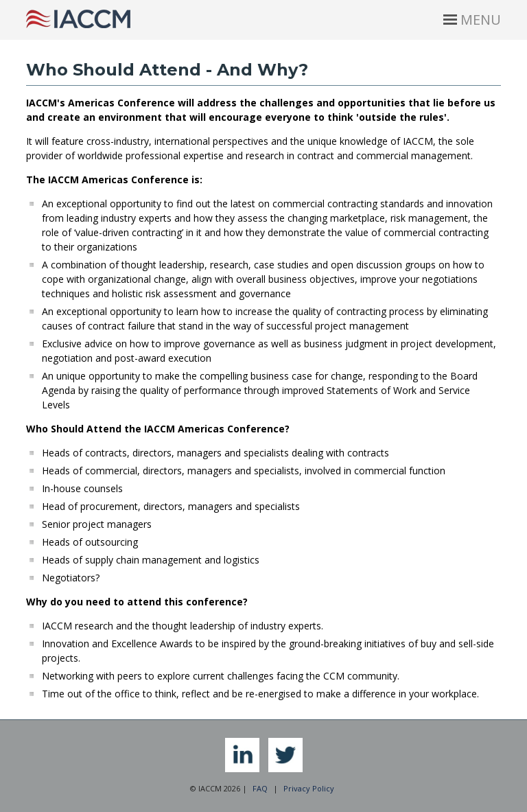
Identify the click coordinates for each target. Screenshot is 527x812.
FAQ (260, 788)
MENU (472, 20)
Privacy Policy (309, 788)
